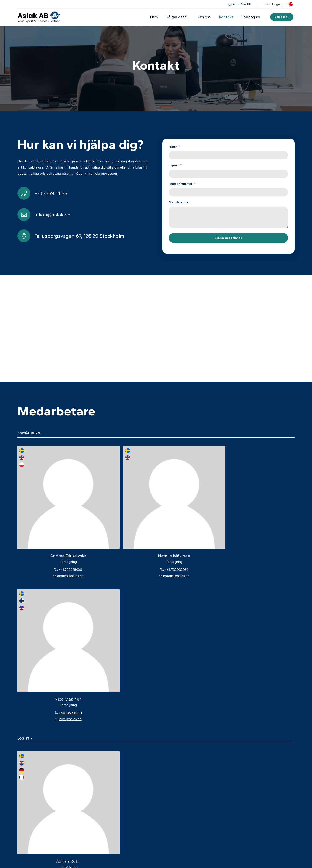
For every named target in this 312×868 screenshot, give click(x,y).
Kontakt (226, 17)
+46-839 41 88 (239, 4)
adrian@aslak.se (43, 637)
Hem (154, 17)
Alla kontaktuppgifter (256, 812)
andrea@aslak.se (43, 525)
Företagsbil (251, 17)
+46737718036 (43, 519)
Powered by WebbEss (276, 855)
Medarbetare (185, 806)
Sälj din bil (282, 17)
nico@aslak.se (156, 525)
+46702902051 (100, 519)
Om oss (204, 17)
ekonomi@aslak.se (43, 742)
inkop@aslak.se (251, 806)
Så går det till (178, 17)
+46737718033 (44, 631)
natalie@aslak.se (100, 525)
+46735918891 (156, 519)
